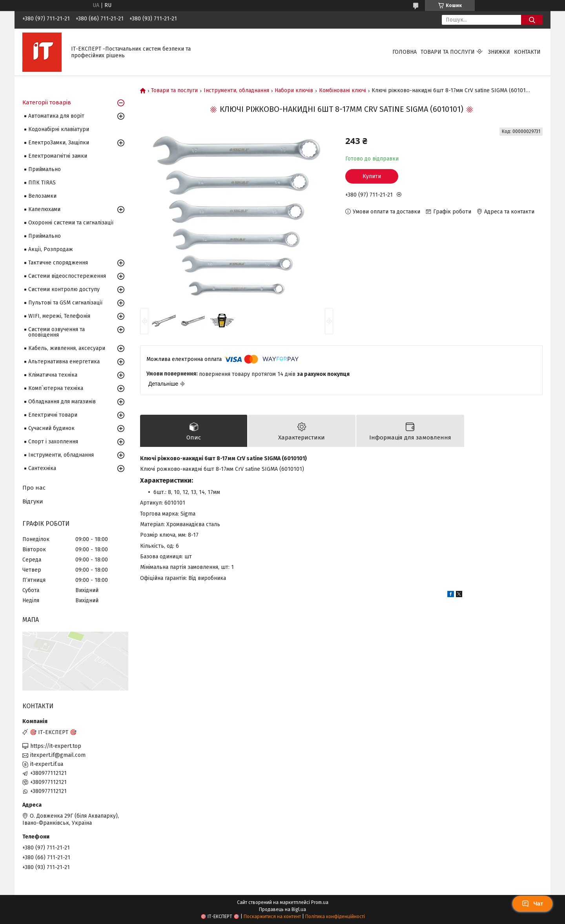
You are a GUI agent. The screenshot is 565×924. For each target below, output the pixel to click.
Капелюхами (44, 209)
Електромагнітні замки (58, 156)
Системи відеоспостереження (67, 276)
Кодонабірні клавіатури (59, 129)
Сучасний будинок (51, 428)
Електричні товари (53, 415)
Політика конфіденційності (335, 917)
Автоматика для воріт (56, 116)
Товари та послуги (448, 52)
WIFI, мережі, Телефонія (59, 316)
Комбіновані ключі (343, 91)
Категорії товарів (47, 102)
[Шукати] (532, 20)
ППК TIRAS (42, 183)
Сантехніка (42, 468)
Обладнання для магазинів (62, 402)
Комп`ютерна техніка (56, 388)
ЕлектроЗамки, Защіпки (59, 143)
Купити (372, 176)
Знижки (499, 52)
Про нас (34, 488)
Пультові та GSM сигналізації (65, 303)
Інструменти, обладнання (236, 91)
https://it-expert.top (56, 746)
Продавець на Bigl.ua (282, 909)
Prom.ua (320, 902)
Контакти (527, 52)
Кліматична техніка (53, 375)
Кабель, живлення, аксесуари (67, 348)
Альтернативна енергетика (64, 362)
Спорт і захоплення (53, 442)
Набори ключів (294, 91)
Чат (532, 904)
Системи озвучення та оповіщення (56, 332)
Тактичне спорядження (58, 263)
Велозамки (42, 196)
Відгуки (33, 501)
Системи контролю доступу (64, 289)
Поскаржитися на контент (272, 917)
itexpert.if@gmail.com (58, 755)
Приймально (45, 169)
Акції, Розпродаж (51, 249)
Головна (405, 52)
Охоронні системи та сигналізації (71, 223)
